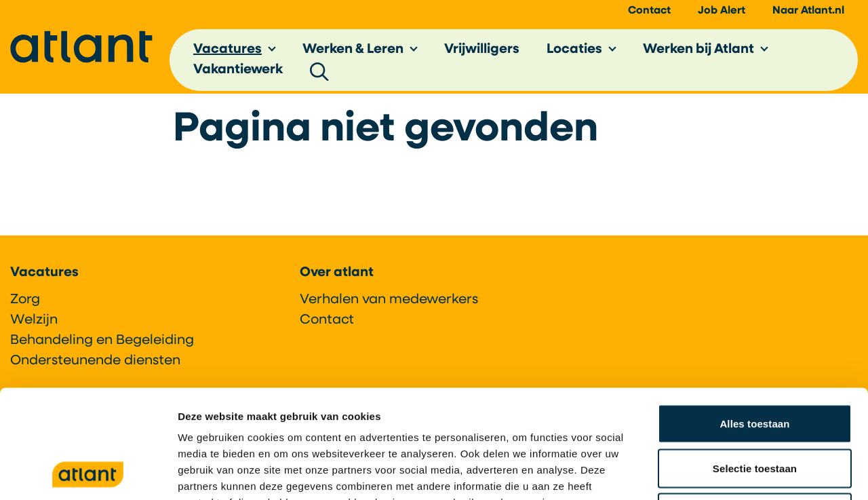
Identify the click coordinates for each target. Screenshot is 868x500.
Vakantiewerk (238, 71)
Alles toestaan (754, 322)
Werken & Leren (353, 50)
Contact (649, 11)
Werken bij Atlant (698, 50)
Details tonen (733, 473)
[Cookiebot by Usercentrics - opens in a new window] (88, 474)
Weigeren (755, 411)
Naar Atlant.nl (808, 11)
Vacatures (228, 50)
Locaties (574, 50)
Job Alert (722, 11)
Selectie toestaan (755, 367)
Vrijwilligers (482, 50)
